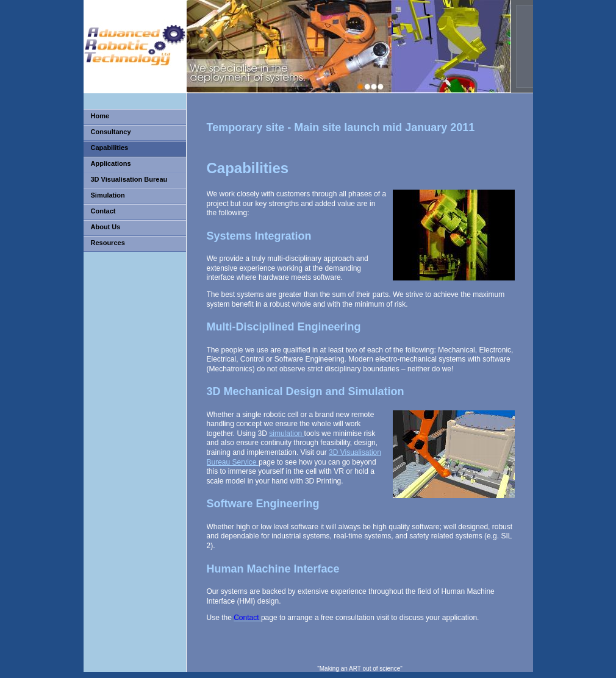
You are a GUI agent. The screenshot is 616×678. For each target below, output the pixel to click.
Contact (103, 211)
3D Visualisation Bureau (129, 179)
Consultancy (111, 132)
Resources (108, 243)
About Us (106, 227)
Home (100, 116)
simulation (286, 434)
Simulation (108, 195)
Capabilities (110, 148)
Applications (111, 163)
